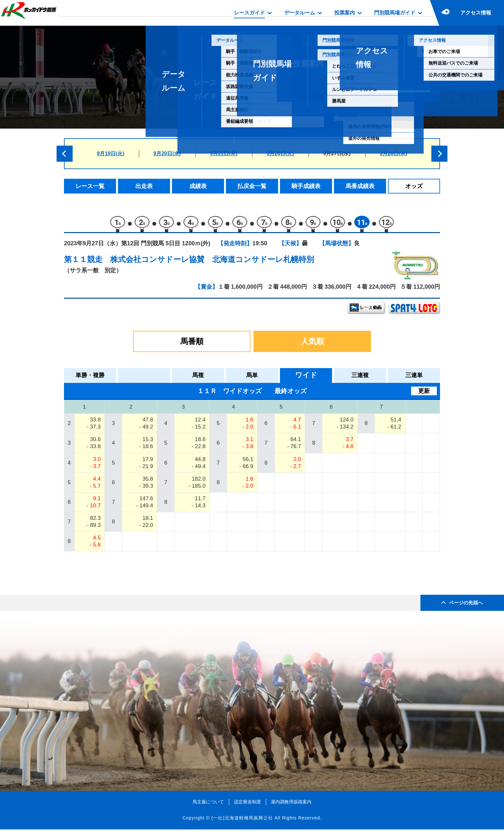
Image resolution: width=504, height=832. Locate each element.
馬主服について (208, 805)
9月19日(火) (110, 154)
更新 (424, 393)
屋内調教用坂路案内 (291, 805)
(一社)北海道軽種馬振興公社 (242, 821)
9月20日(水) (167, 154)
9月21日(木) (224, 154)
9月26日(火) (280, 154)
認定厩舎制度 (248, 805)
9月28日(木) (393, 154)
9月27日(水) (337, 154)
